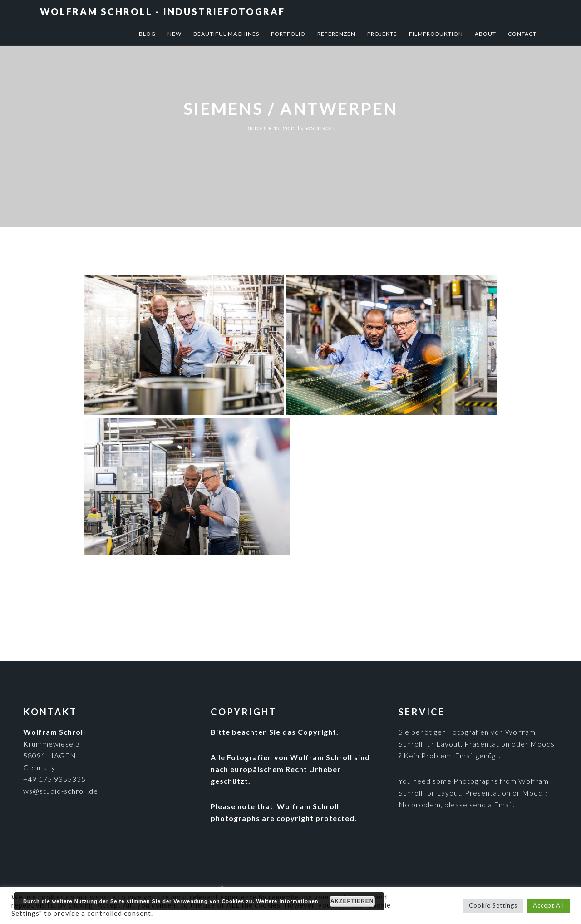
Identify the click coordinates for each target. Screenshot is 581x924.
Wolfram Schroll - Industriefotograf (162, 11)
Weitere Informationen (288, 901)
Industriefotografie (310, 570)
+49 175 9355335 (54, 779)
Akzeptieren (352, 901)
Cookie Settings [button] (493, 905)
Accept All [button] (549, 905)
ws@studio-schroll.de (61, 791)
